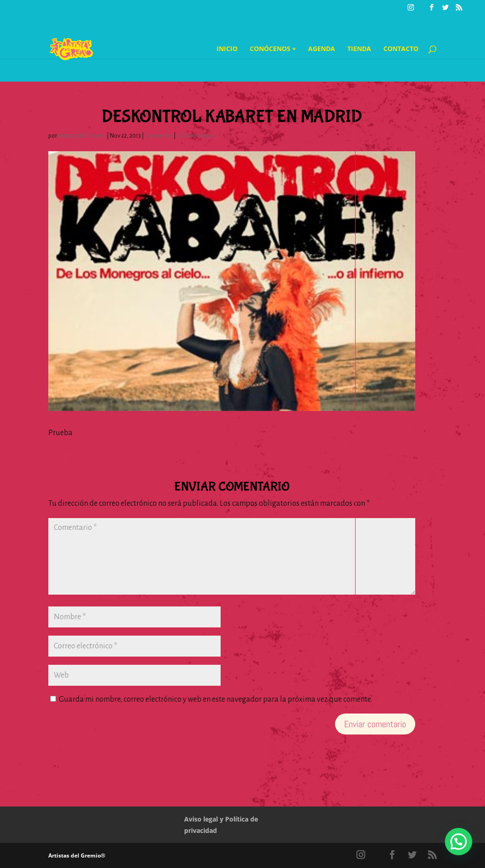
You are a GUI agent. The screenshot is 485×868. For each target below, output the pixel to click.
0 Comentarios (196, 136)
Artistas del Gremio (82, 136)
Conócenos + (273, 49)
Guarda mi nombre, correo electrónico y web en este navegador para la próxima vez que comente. (215, 699)
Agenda (322, 49)
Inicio (227, 49)
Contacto (401, 49)
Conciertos (159, 136)
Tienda (359, 49)
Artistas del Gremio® (77, 855)
